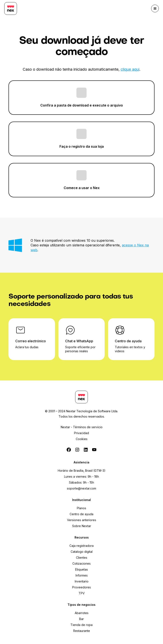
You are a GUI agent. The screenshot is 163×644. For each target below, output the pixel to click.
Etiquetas (81, 569)
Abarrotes (82, 613)
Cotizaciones (81, 563)
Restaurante (82, 631)
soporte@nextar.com (81, 488)
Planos (81, 508)
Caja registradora (81, 546)
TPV (82, 593)
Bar (81, 619)
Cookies (82, 439)
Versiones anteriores (82, 520)
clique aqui (130, 69)
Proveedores (81, 587)
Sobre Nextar (82, 526)
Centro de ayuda (81, 514)
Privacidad (81, 433)
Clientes (82, 558)
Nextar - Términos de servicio (82, 427)
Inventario (82, 581)
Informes (82, 575)
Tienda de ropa (81, 625)
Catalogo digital (82, 552)
